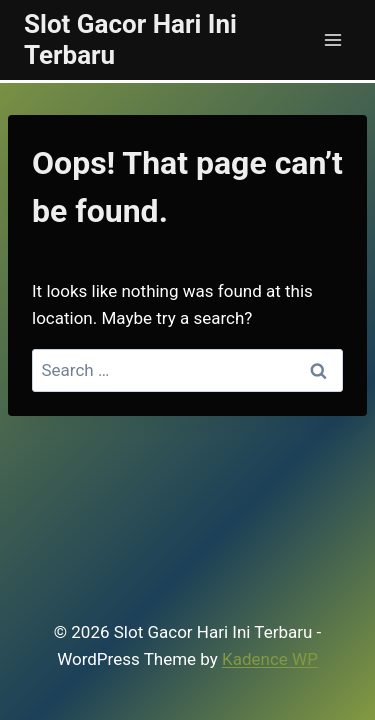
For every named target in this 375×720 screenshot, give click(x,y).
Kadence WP (270, 659)
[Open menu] (332, 39)
